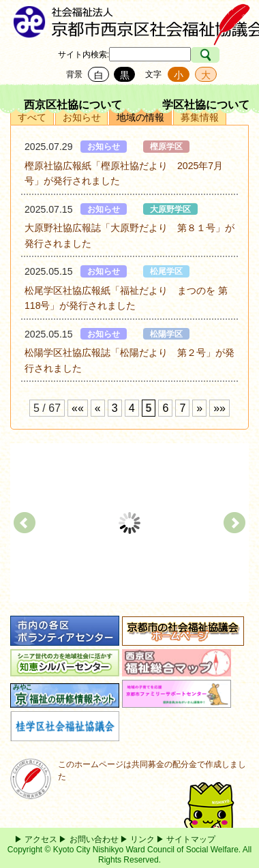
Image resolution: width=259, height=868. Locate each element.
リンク (142, 839)
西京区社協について (73, 105)
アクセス (41, 839)
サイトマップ (191, 839)
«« (78, 408)
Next (234, 523)
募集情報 (200, 117)
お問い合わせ (94, 839)
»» (219, 408)
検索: (100, 55)
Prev (25, 523)
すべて (32, 117)
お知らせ (82, 117)
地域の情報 (140, 117)
